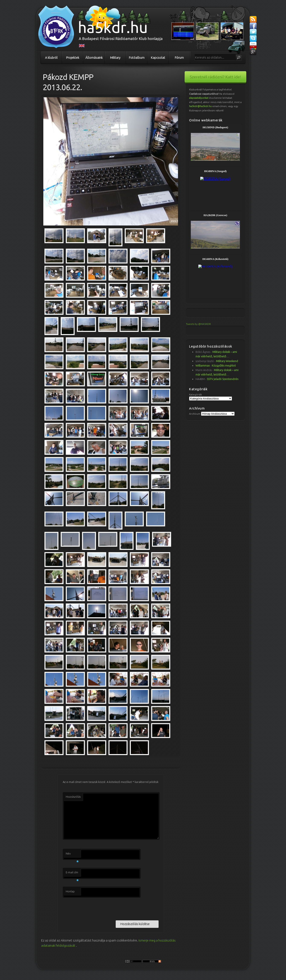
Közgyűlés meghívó (224, 365)
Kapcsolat (158, 58)
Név (72, 855)
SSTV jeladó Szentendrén (223, 379)
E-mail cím (72, 874)
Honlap (70, 891)
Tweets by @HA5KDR (198, 324)
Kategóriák (196, 394)
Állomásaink (94, 58)
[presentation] (95, 908)
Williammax (203, 365)
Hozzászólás (73, 797)
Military (115, 58)
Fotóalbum (137, 58)
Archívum (195, 414)
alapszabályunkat (199, 98)
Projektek (73, 58)
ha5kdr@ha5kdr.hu (200, 106)
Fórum (179, 58)
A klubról (51, 58)
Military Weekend (227, 361)
